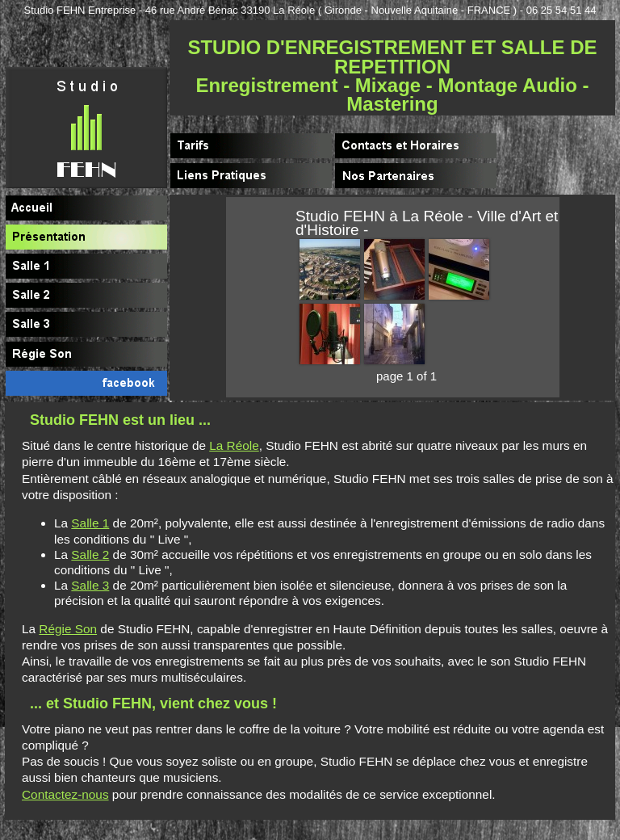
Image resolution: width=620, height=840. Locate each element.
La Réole (234, 445)
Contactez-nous (65, 794)
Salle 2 (90, 554)
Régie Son (68, 629)
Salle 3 (90, 585)
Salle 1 (90, 523)
